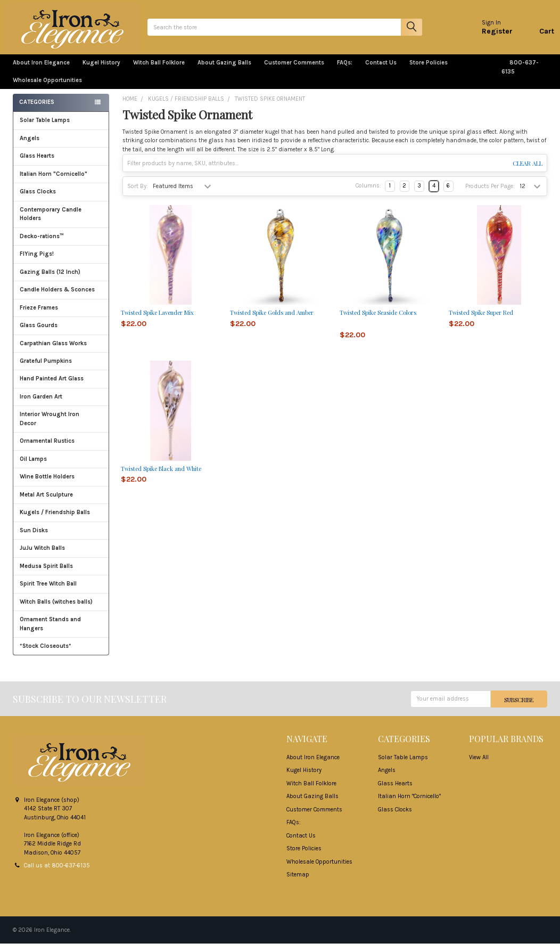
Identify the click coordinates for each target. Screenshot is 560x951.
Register (490, 34)
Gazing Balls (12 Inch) (61, 279)
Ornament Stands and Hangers (50, 631)
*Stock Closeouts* (61, 653)
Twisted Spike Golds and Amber (272, 319)
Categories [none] (37, 109)
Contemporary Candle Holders (51, 221)
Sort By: (138, 193)
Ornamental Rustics (47, 448)
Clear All (528, 170)
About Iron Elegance (41, 70)
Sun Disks (34, 537)
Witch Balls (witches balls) (61, 609)
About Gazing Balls (224, 70)
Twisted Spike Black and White (161, 475)
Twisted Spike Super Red (481, 319)
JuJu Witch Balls (61, 555)
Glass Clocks (61, 198)
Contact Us (381, 70)
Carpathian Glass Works (61, 350)
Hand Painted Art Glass (52, 385)
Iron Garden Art (61, 404)
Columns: (368, 193)
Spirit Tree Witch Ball (61, 591)
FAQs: (345, 70)
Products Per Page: (490, 193)
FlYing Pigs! (37, 261)
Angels (30, 145)
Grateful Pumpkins (46, 368)
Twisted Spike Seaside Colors (378, 319)
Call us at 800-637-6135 (57, 873)
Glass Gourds (61, 332)
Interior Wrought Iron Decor (61, 426)
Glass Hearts (61, 163)
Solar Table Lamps (45, 127)
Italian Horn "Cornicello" (53, 181)
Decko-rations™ (42, 243)
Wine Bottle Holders (47, 483)
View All (479, 764)
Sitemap (298, 882)
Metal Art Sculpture (61, 502)
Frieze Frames (39, 315)
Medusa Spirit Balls (46, 573)
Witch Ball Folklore (159, 70)
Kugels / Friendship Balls (61, 519)
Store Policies (433, 70)
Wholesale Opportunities (47, 87)
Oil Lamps (33, 466)
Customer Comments (294, 70)
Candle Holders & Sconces (57, 296)
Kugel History (101, 70)
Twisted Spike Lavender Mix (157, 319)
